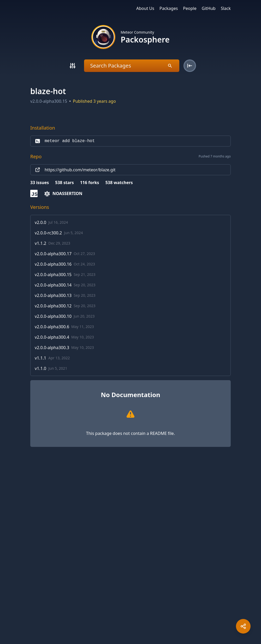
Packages (169, 8)
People (190, 8)
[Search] (73, 66)
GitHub (209, 8)
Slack (226, 8)
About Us (145, 8)
